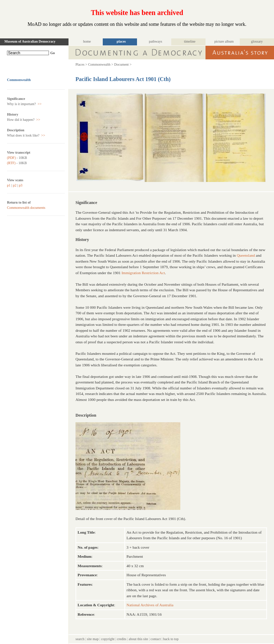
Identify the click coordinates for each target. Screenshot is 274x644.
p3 (21, 185)
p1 (9, 185)
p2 (15, 185)
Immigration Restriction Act (143, 273)
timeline (190, 41)
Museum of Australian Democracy (30, 41)
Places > (81, 64)
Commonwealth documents (26, 208)
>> (39, 104)
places (121, 41)
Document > (123, 64)
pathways (156, 41)
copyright (108, 639)
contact (156, 639)
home (87, 41)
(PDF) (11, 158)
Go (53, 53)
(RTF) (11, 163)
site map (93, 639)
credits (122, 639)
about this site (138, 639)
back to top (171, 639)
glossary (257, 41)
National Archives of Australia (150, 605)
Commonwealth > (101, 64)
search (80, 639)
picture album (224, 41)
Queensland (246, 255)
